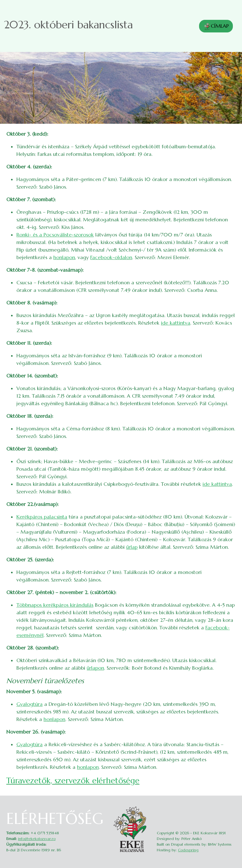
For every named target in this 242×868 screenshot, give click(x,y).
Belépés (232, 808)
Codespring (188, 850)
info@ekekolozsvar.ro (37, 839)
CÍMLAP (216, 26)
